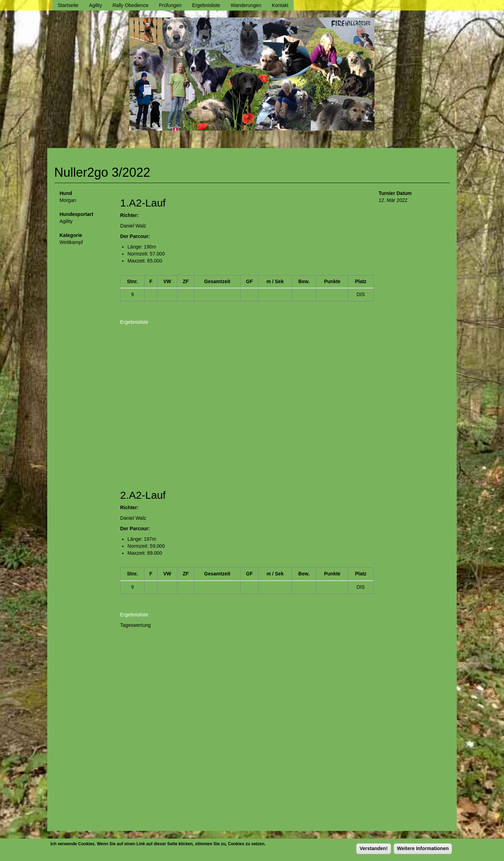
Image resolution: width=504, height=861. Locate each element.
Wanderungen (246, 5)
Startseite (68, 5)
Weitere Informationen (423, 848)
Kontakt (280, 5)
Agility (95, 5)
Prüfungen (170, 5)
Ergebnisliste (206, 5)
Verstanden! (373, 848)
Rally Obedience (131, 5)
